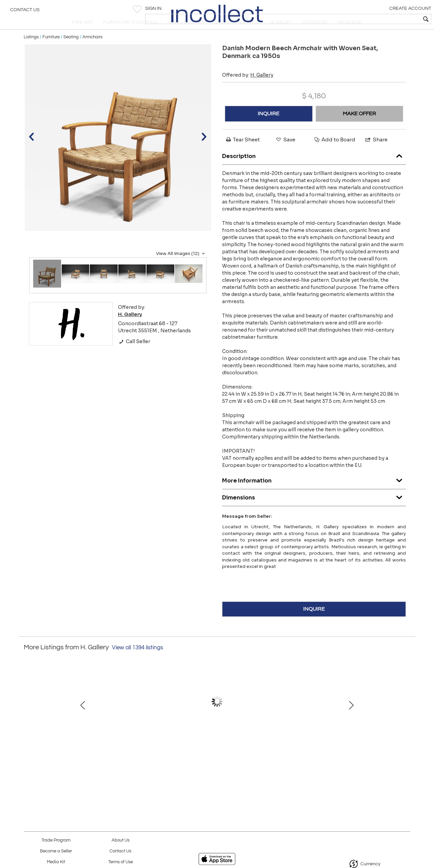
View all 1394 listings (137, 662)
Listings (31, 52)
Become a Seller (56, 851)
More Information (314, 494)
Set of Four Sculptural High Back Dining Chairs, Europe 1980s (287, 754)
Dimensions (314, 511)
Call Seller (134, 356)
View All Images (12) (181, 268)
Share (376, 154)
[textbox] (380, 19)
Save (285, 154)
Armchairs (92, 52)
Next (405, 723)
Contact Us (25, 12)
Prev (29, 723)
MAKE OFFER (359, 128)
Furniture (51, 52)
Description (314, 169)
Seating (71, 52)
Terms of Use (121, 862)
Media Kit (56, 862)
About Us (121, 840)
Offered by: (248, 90)
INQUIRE (269, 128)
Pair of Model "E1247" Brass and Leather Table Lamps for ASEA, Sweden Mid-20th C (358, 754)
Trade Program (56, 840)
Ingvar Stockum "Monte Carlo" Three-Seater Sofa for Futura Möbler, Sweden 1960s (73, 754)
